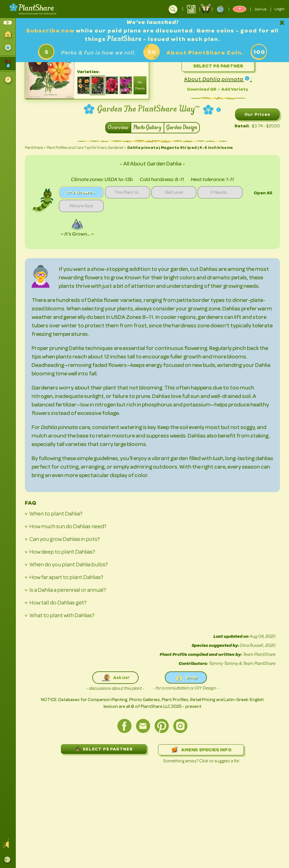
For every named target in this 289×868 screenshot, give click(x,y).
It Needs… (220, 192)
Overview (118, 128)
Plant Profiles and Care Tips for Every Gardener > (86, 148)
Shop (186, 677)
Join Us (260, 9)
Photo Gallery (147, 128)
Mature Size (81, 206)
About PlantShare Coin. (205, 53)
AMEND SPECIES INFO (201, 750)
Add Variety (235, 89)
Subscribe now (51, 31)
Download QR (202, 89)
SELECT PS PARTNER (104, 749)
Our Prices (257, 114)
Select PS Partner (218, 66)
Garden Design (182, 128)
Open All (263, 193)
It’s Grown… (81, 192)
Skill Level (174, 192)
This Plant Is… (128, 192)
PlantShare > (35, 148)
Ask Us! (115, 678)
